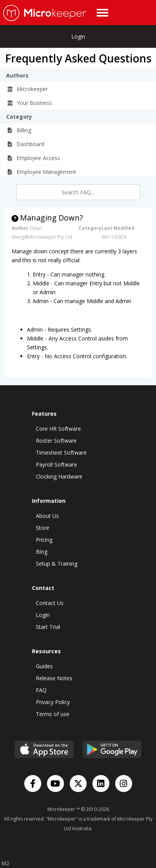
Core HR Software (58, 429)
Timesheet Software (61, 453)
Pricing (44, 540)
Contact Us (50, 603)
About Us (47, 516)
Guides (44, 666)
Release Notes (54, 678)
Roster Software (56, 441)
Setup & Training (57, 564)
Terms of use (53, 714)
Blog (42, 552)
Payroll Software (56, 464)
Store (43, 528)
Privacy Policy (53, 702)
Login (78, 36)
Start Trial (48, 627)
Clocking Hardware (59, 476)
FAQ (41, 690)
